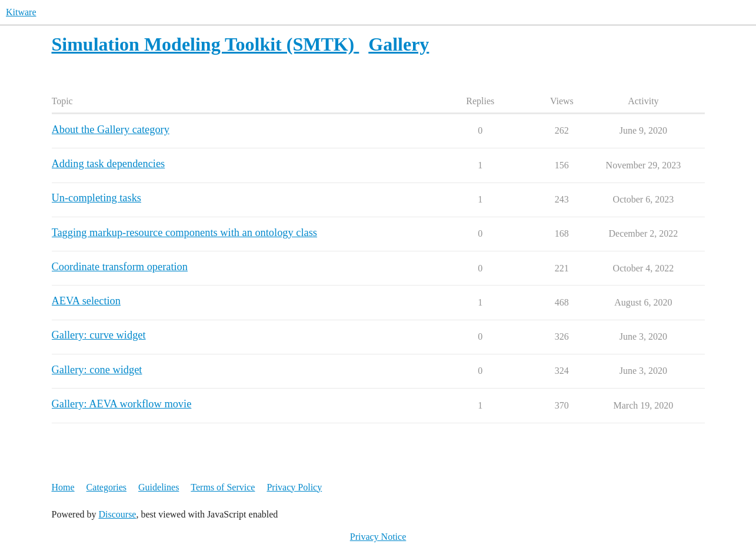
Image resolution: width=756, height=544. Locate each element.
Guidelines (159, 487)
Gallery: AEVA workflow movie (122, 404)
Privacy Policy (294, 487)
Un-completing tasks (96, 198)
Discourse (117, 514)
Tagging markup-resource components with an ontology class (184, 233)
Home (63, 487)
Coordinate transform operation (120, 267)
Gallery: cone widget (97, 370)
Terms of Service (223, 487)
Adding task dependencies (109, 164)
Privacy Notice (378, 537)
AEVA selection (86, 301)
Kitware (21, 12)
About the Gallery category (111, 130)
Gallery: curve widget (99, 335)
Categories (106, 487)
